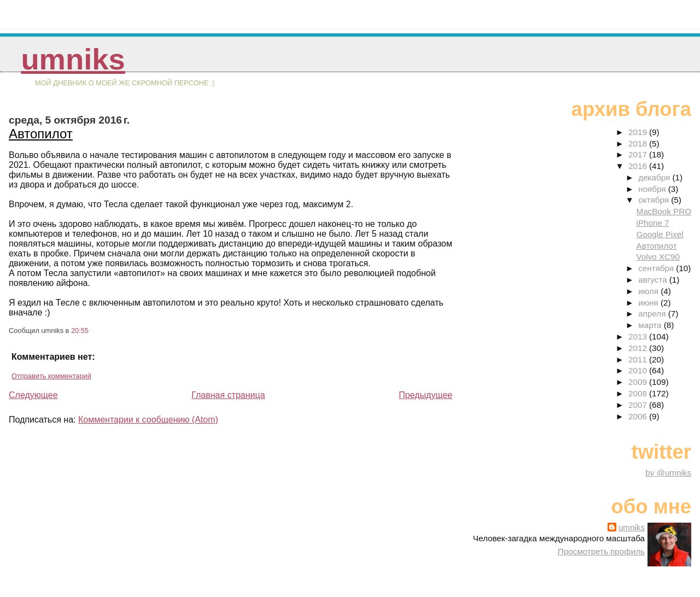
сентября (657, 268)
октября (655, 200)
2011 (639, 359)
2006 (639, 416)
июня (649, 303)
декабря (655, 177)
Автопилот (41, 134)
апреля (653, 314)
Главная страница (228, 395)
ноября (653, 189)
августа (654, 280)
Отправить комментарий (51, 376)
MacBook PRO (664, 211)
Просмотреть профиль (601, 551)
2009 (639, 382)
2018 (639, 144)
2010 (639, 370)
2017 (639, 154)
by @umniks (668, 473)
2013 (639, 336)
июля (649, 291)
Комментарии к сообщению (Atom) (148, 420)
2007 (639, 405)
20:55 (80, 330)
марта (651, 325)
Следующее (33, 395)
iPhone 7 (653, 223)
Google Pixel (660, 234)
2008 (639, 393)
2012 (639, 348)
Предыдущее (425, 395)
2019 (639, 132)
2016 (639, 166)
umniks (73, 59)
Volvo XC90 (658, 257)
